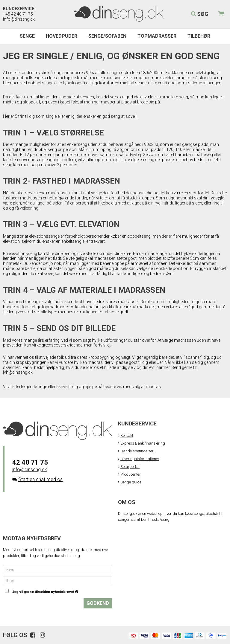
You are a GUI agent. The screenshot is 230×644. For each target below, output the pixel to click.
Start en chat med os (40, 479)
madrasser (128, 302)
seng (183, 97)
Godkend (98, 603)
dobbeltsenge (30, 78)
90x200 (151, 144)
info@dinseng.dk (19, 19)
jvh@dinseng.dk (18, 372)
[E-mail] (57, 580)
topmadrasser (55, 307)
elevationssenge (45, 236)
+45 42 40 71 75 (18, 14)
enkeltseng (78, 144)
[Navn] (57, 569)
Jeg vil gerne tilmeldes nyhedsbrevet (60, 590)
